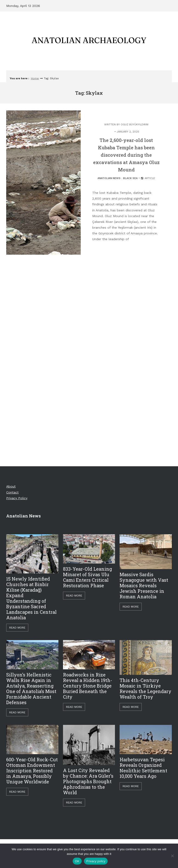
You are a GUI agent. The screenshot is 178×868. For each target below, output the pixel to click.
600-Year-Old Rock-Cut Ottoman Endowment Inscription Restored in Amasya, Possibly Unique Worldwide (32, 771)
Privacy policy (96, 861)
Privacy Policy (17, 498)
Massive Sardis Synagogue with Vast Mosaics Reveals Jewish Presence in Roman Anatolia (144, 585)
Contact (12, 492)
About (11, 486)
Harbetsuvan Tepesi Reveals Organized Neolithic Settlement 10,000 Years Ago (143, 768)
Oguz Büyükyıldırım (135, 125)
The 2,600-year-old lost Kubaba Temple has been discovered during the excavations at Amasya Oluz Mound (126, 155)
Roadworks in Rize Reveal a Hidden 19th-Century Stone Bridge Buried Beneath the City (88, 686)
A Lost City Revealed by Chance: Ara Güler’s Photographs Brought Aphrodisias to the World (88, 781)
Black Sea (130, 178)
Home (35, 78)
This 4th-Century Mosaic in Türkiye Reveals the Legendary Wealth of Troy (145, 688)
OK (77, 861)
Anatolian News (109, 178)
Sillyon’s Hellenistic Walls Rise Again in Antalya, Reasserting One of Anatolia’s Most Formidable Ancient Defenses (31, 688)
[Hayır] (172, 856)
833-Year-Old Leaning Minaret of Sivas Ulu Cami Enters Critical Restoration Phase (88, 577)
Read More (17, 628)
